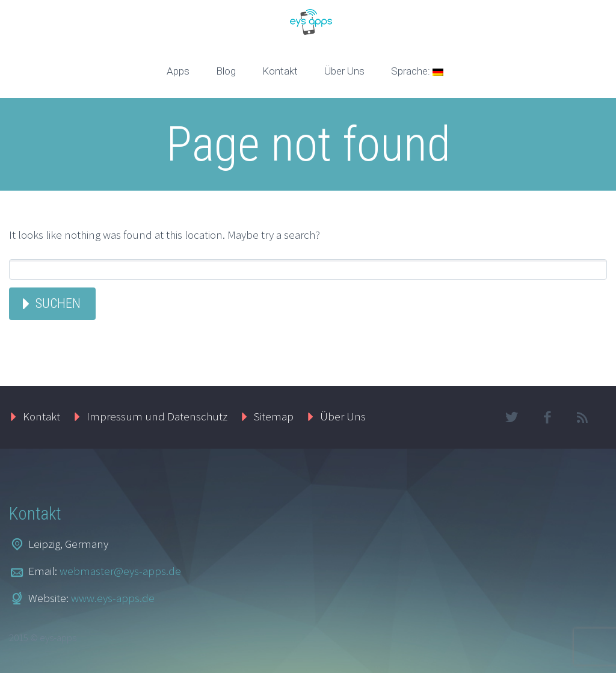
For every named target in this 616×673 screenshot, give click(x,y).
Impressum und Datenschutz (157, 416)
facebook (547, 417)
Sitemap (274, 416)
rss (583, 417)
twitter (512, 417)
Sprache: (417, 71)
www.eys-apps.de (113, 598)
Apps (178, 71)
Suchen (58, 303)
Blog (226, 71)
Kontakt (280, 71)
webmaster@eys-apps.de (120, 571)
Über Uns (344, 71)
